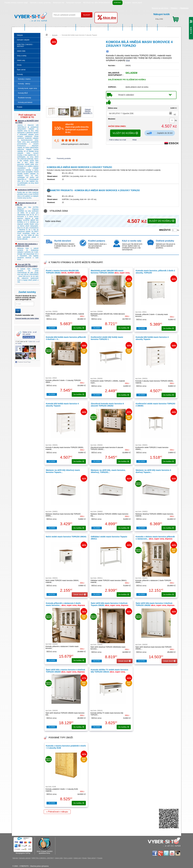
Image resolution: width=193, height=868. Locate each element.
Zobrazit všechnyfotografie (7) (88, 111)
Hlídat (134, 140)
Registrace (184, 8)
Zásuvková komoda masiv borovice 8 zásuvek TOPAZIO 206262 (107, 405)
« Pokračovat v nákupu (57, 812)
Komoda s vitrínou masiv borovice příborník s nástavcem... (155, 539)
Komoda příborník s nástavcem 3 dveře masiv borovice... (65, 605)
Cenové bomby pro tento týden (27, 318)
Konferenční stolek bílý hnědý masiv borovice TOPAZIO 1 (107, 338)
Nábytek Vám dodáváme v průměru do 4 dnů (26, 245)
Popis (49, 158)
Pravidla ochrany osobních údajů (16, 3)
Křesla (127, 27)
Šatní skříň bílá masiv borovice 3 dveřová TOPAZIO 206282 (155, 605)
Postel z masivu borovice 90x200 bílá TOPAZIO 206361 (63, 272)
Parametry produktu (64, 158)
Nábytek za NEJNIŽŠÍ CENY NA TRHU (27, 122)
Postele (163, 27)
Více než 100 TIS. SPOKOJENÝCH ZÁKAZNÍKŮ (26, 265)
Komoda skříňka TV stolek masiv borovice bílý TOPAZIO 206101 (109, 672)
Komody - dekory (24, 84)
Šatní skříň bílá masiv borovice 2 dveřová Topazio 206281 (109, 605)
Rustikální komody (25, 98)
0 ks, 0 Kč (166, 16)
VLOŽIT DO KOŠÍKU (125, 133)
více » (82, 316)
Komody (152, 27)
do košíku (79, 328)
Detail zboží (80, 594)
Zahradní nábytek (35, 27)
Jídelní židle (83, 27)
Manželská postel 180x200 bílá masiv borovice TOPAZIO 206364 (110, 273)
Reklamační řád (59, 3)
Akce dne (109, 18)
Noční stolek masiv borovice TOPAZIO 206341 (66, 537)
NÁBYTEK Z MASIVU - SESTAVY (61, 27)
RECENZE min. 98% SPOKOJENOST (97, 3)
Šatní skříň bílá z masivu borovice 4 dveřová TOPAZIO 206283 (65, 672)
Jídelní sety (115, 27)
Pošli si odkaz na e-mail (118, 140)
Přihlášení (174, 8)
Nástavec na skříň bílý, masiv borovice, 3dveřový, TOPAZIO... (108, 471)
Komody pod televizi (25, 102)
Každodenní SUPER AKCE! (27, 190)
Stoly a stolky (99, 27)
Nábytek (19, 27)
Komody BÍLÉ (23, 93)
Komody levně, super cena (27, 88)
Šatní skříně (140, 27)
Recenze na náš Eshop (160, 8)
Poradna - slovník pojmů (133, 3)
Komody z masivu (24, 79)
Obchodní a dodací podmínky (40, 3)
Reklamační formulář (74, 3)
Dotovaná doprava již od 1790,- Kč (26, 204)
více (128, 60)
